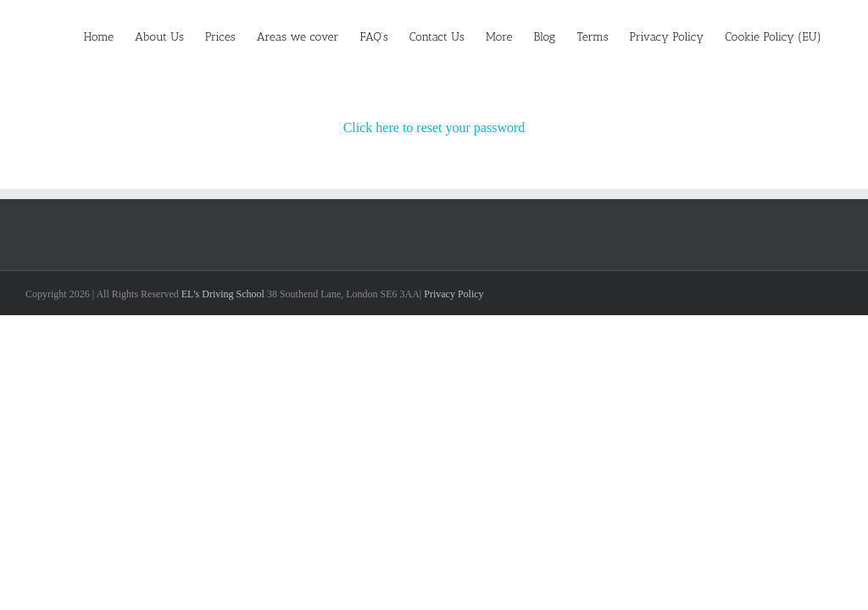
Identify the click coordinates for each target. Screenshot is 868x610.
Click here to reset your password (434, 128)
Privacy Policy (453, 294)
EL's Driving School (223, 294)
